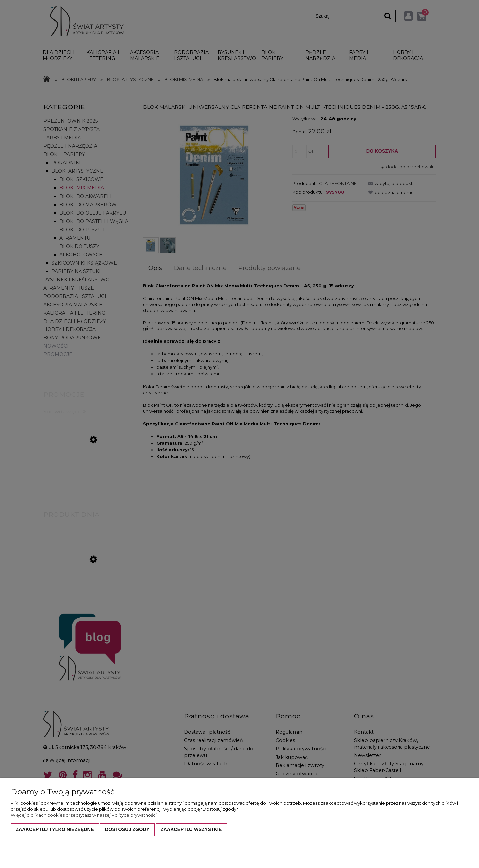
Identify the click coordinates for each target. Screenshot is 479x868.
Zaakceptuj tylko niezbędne (55, 829)
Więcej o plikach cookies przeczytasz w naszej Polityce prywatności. (84, 815)
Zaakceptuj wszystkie (191, 829)
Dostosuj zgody (127, 829)
